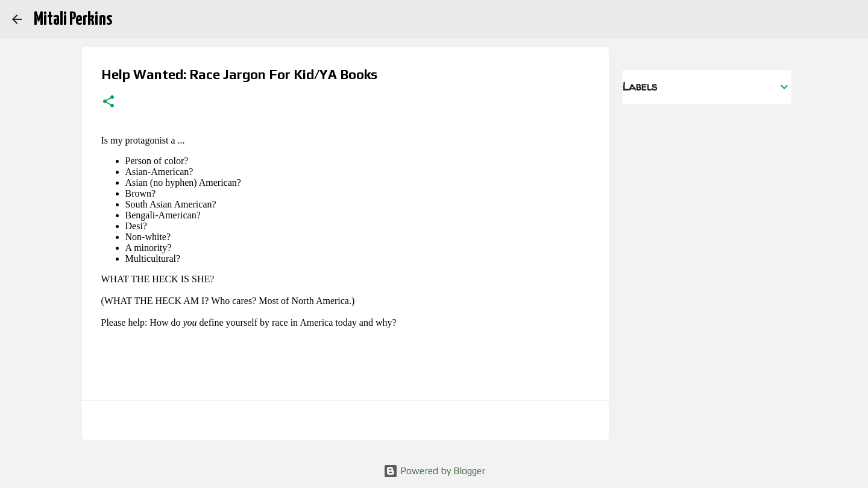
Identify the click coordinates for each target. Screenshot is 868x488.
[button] (108, 103)
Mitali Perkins (73, 19)
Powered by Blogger (434, 471)
